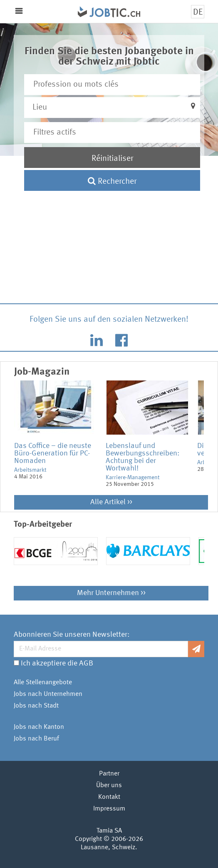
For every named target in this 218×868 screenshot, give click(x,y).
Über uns (109, 785)
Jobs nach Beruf (36, 739)
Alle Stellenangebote (43, 683)
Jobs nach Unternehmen (48, 694)
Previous (8, 438)
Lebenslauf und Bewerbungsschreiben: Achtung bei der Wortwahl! (142, 457)
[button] (112, 108)
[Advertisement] (109, 231)
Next (210, 438)
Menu (19, 11)
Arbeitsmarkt (30, 470)
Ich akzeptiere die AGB (57, 663)
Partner (109, 774)
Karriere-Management (133, 478)
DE (198, 13)
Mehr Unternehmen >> (111, 593)
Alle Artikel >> (111, 502)
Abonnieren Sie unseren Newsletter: (72, 635)
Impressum (109, 809)
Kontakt (109, 797)
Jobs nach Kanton (39, 727)
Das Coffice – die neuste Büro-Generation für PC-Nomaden (53, 453)
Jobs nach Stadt (36, 706)
